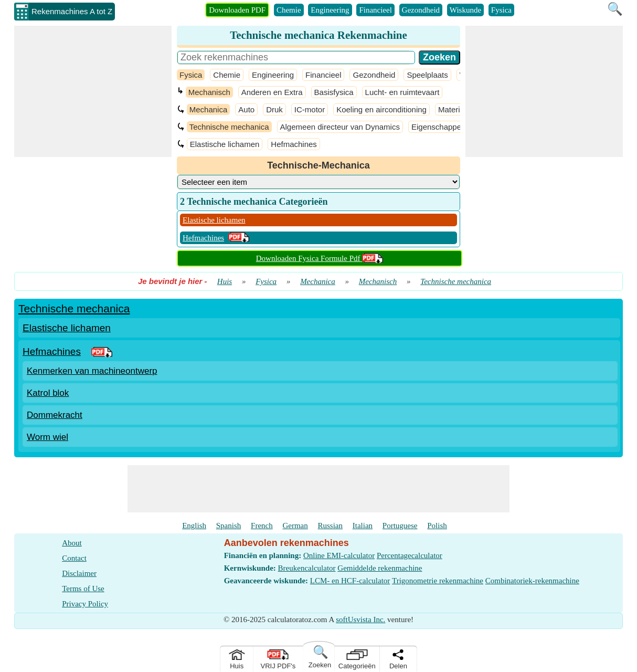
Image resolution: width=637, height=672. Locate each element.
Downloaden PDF (237, 10)
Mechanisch (209, 92)
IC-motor (310, 109)
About (72, 543)
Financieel (375, 10)
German (295, 526)
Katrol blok (48, 393)
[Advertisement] (93, 91)
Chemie (289, 10)
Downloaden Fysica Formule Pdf (320, 258)
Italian (363, 526)
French (262, 526)
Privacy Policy (85, 604)
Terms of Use (83, 589)
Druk (274, 109)
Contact (74, 558)
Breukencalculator (307, 568)
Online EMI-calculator (339, 555)
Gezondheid (421, 10)
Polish (437, 526)
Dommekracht (55, 415)
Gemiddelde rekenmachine (380, 568)
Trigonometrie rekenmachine (438, 581)
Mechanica (209, 109)
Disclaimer (79, 573)
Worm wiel (47, 437)
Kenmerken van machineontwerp (92, 371)
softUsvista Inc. (360, 619)
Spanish (229, 526)
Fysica (501, 10)
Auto (246, 109)
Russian (331, 526)
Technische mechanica (229, 127)
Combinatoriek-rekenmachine (532, 581)
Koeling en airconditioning (381, 109)
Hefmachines (294, 144)
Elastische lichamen (225, 144)
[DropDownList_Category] (318, 182)
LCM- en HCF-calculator (350, 581)
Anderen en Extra (272, 92)
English (194, 526)
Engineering (330, 10)
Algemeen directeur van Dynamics (340, 127)
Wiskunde (465, 10)
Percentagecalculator (410, 555)
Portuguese (400, 526)
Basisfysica (334, 92)
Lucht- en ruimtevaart (402, 92)
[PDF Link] (102, 351)
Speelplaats (427, 75)
